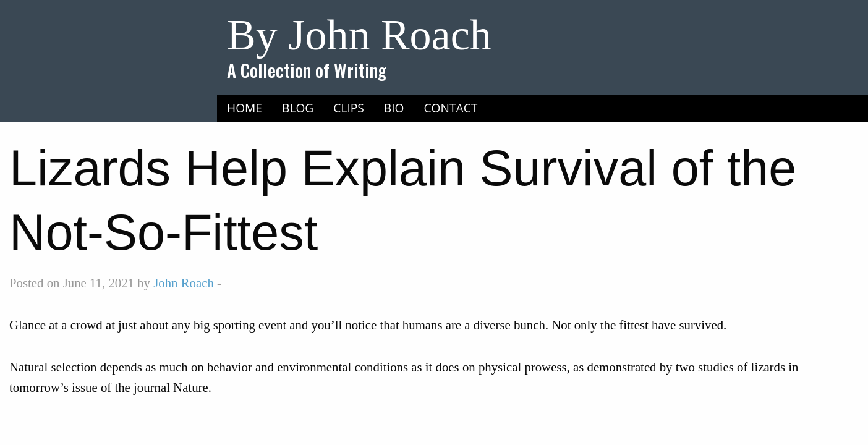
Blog (298, 108)
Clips (349, 108)
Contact (451, 108)
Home (245, 108)
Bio (394, 108)
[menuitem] (245, 108)
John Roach (184, 283)
